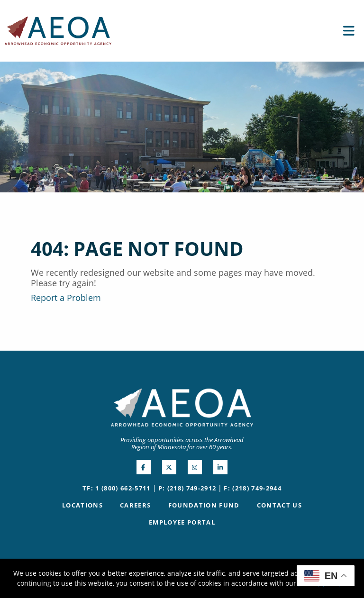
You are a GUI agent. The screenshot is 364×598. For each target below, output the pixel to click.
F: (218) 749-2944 (253, 488)
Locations (82, 505)
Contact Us (279, 505)
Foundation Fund (204, 505)
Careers (135, 505)
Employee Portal (182, 522)
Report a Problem (66, 298)
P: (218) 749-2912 (187, 488)
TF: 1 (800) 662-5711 (117, 488)
